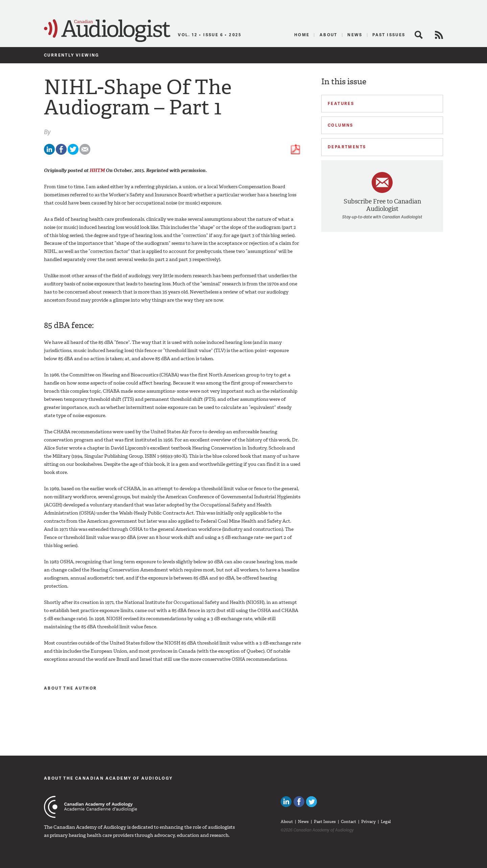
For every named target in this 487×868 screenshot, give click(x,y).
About (329, 35)
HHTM (97, 170)
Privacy (368, 822)
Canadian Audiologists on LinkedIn (286, 802)
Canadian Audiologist (107, 31)
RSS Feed (439, 35)
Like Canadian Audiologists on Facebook (299, 802)
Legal (386, 822)
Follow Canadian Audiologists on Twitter (311, 802)
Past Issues (389, 35)
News (355, 35)
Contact (349, 822)
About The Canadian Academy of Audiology (108, 778)
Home (302, 35)
